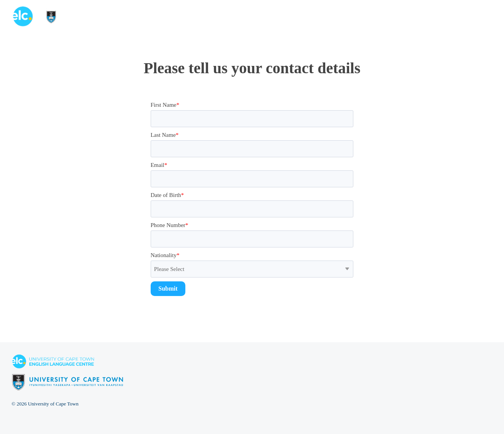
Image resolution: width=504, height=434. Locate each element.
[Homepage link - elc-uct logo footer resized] (68, 386)
